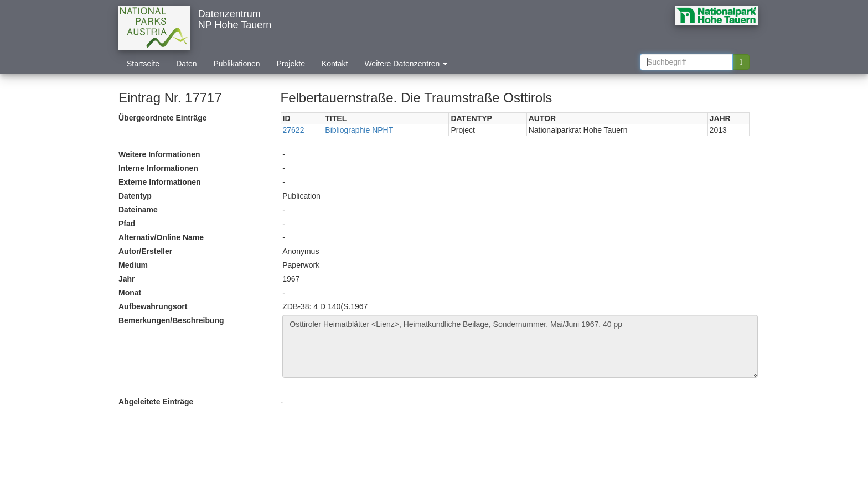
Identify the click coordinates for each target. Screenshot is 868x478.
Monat (130, 293)
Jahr (127, 279)
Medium (133, 265)
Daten (186, 64)
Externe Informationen (160, 182)
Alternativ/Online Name (161, 237)
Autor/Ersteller (145, 251)
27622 (294, 130)
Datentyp (135, 196)
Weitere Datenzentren (406, 64)
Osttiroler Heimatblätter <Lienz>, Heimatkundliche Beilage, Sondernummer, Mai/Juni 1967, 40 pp (520, 346)
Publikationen (237, 64)
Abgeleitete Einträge (156, 402)
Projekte (291, 64)
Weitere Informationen (159, 154)
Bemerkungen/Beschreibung (171, 320)
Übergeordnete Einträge (162, 118)
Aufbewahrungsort (153, 306)
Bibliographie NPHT (359, 130)
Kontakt (335, 64)
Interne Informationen (158, 168)
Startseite (143, 64)
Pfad (127, 224)
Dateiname (138, 210)
